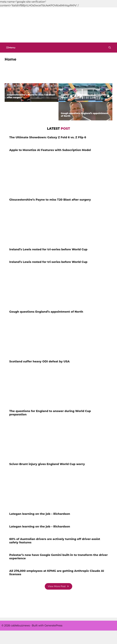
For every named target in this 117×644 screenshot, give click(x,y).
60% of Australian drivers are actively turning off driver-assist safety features (55, 541)
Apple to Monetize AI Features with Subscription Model (81, 78)
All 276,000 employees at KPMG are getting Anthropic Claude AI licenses (57, 573)
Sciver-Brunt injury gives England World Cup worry (47, 464)
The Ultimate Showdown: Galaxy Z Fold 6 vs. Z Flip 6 (30, 78)
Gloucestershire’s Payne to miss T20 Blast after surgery (31, 96)
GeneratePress (53, 626)
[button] (110, 48)
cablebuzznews (22, 34)
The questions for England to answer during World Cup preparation (50, 413)
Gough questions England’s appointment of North (84, 115)
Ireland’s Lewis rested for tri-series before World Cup (85, 96)
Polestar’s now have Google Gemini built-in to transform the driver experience (59, 557)
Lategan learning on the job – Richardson (40, 514)
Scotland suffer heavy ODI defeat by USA (39, 361)
